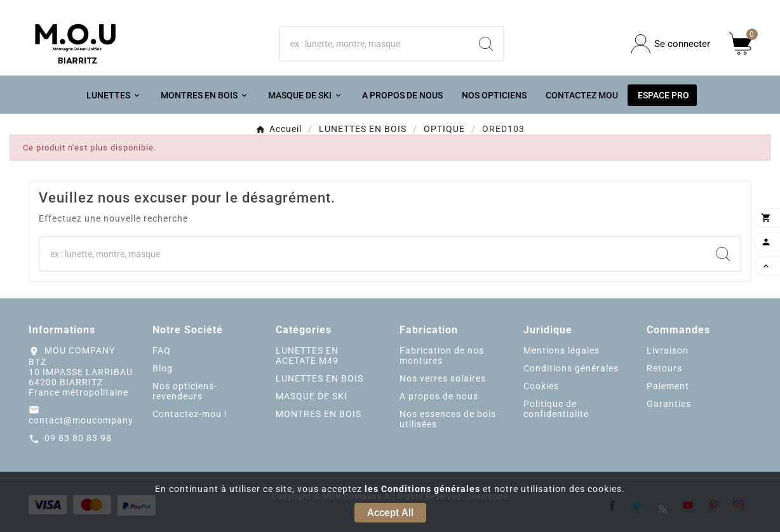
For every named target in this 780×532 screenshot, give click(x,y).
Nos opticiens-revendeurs (185, 391)
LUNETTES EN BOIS (319, 378)
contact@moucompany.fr (86, 420)
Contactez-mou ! (190, 414)
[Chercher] (374, 44)
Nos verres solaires (443, 378)
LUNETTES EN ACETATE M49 (307, 356)
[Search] (486, 44)
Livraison (668, 350)
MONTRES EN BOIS (319, 414)
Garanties (669, 404)
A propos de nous (439, 396)
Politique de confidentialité (556, 409)
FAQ (162, 350)
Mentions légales (561, 350)
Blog (163, 368)
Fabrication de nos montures (442, 356)
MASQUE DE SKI (312, 396)
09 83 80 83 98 (78, 438)
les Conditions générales (422, 489)
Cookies (541, 386)
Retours (664, 368)
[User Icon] (670, 44)
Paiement (668, 386)
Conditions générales (571, 368)
